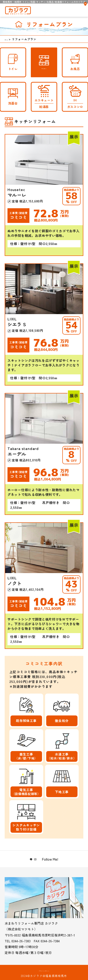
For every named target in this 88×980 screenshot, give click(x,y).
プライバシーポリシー (44, 971)
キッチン (44, 62)
